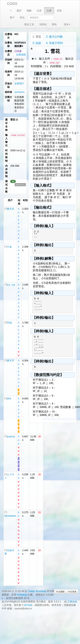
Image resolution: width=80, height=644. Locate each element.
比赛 (49, 11)
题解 (29, 11)
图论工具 (29, 24)
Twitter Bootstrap (37, 574)
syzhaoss (19, 92)
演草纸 (43, 24)
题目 (19, 11)
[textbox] (63, 94)
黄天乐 (9, 209)
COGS (12, 4)
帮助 (54, 24)
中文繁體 (60, 574)
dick (8, 390)
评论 (22, 17)
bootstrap (22, 577)
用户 (12, 17)
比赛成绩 (21, 55)
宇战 (8, 317)
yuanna (10, 426)
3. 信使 (37, 43)
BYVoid (28, 588)
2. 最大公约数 (54, 37)
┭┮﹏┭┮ (10, 281)
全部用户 (19, 84)
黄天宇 (9, 354)
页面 (59, 11)
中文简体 (72, 574)
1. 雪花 (37, 37)
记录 (39, 11)
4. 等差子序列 (54, 43)
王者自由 (72, 584)
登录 (67, 24)
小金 (8, 245)
